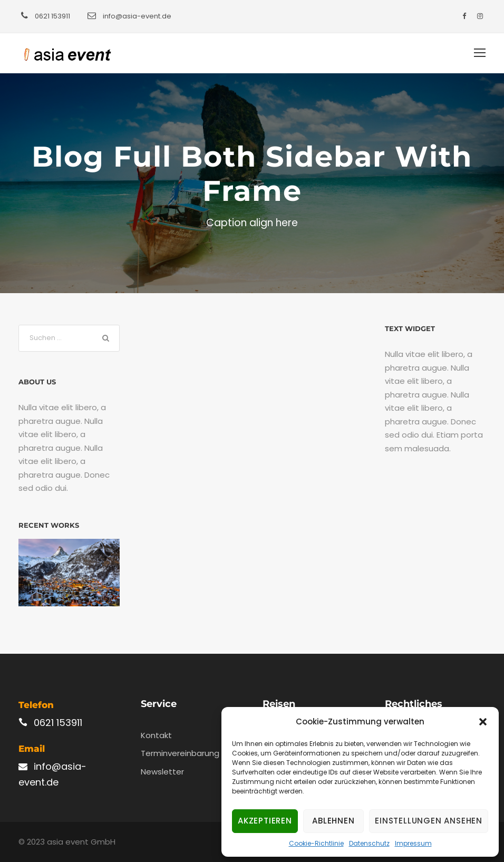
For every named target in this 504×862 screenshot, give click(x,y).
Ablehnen (333, 821)
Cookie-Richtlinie (316, 843)
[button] (483, 722)
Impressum (413, 843)
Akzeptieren (265, 821)
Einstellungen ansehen (429, 821)
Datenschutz (369, 843)
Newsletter (162, 772)
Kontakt (156, 735)
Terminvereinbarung (180, 753)
